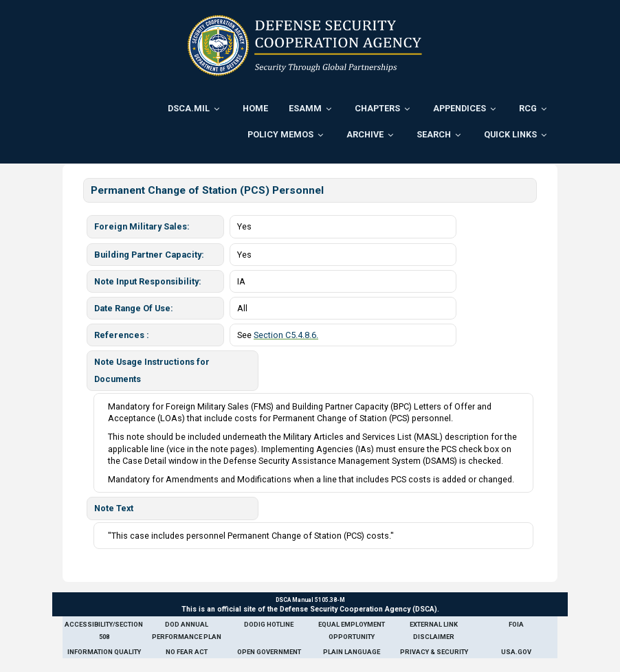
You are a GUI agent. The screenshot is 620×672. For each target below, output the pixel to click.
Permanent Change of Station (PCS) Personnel (207, 190)
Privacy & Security (434, 652)
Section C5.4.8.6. (286, 335)
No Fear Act (187, 652)
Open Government (269, 652)
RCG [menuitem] (528, 108)
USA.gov (516, 652)
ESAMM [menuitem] (305, 108)
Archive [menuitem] (365, 134)
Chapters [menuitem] (377, 108)
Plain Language (352, 652)
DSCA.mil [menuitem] (189, 108)
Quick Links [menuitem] (510, 134)
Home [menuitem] (255, 108)
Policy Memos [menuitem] (280, 134)
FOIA (516, 624)
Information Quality (104, 652)
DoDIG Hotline (269, 624)
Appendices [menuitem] (460, 108)
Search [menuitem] (434, 134)
